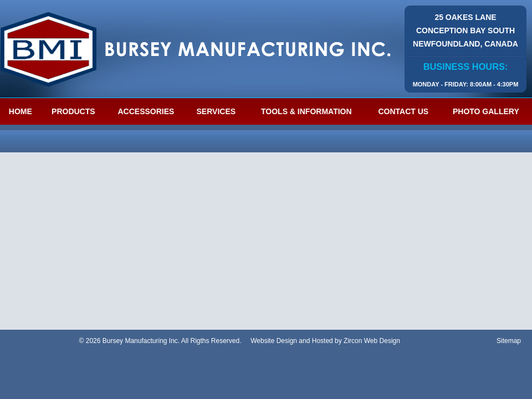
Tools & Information (306, 111)
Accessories (146, 111)
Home (21, 111)
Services (216, 111)
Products (73, 111)
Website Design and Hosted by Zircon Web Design (325, 341)
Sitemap (509, 341)
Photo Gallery (486, 111)
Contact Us (403, 111)
